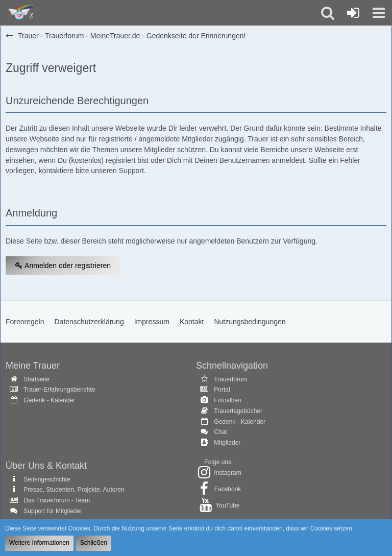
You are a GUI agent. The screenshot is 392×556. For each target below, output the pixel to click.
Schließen (94, 543)
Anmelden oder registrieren (63, 265)
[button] (379, 13)
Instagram (227, 473)
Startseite (36, 379)
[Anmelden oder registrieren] (353, 13)
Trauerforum (231, 379)
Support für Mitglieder (53, 511)
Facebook (228, 489)
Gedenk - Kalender (49, 400)
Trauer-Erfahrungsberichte (59, 390)
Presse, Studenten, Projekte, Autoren (74, 490)
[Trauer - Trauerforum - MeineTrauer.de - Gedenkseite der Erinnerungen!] (19, 13)
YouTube (227, 505)
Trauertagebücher (238, 411)
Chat (220, 432)
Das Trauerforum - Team (57, 500)
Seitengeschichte (47, 479)
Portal (222, 390)
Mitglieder (227, 443)
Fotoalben (227, 400)
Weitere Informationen (39, 543)
